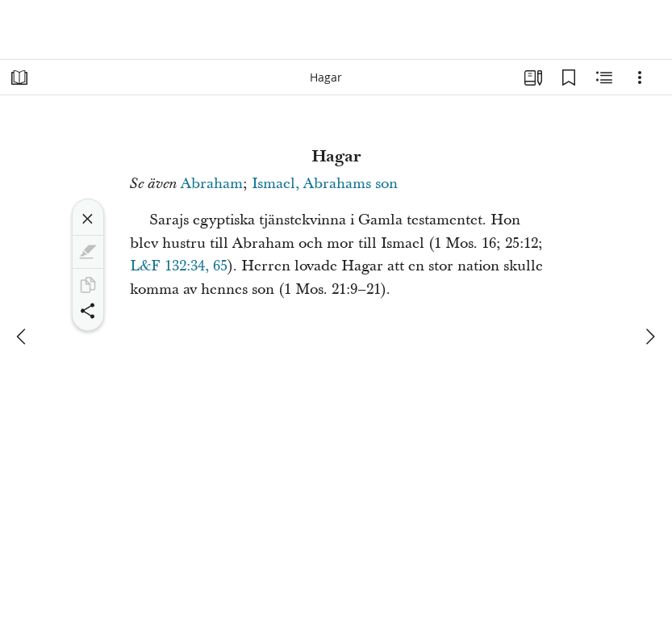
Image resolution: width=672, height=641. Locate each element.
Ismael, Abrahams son (325, 184)
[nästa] (649, 337)
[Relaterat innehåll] (604, 78)
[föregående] (23, 337)
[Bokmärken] (569, 78)
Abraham (212, 184)
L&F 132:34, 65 (179, 266)
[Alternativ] (640, 78)
